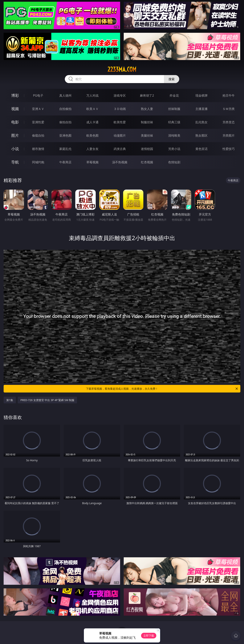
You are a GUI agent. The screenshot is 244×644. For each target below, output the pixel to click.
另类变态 (229, 122)
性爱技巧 (229, 149)
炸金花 (174, 95)
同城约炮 (38, 162)
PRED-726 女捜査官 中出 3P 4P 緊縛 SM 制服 (47, 400)
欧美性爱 (120, 122)
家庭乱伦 (65, 149)
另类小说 (174, 149)
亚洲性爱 (38, 122)
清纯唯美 (174, 135)
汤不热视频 (120, 162)
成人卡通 (92, 122)
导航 (15, 162)
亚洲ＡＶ (38, 109)
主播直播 (201, 109)
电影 (15, 122)
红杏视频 (147, 162)
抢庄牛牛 (229, 95)
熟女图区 (201, 135)
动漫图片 (120, 135)
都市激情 (38, 149)
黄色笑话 (201, 149)
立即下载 (149, 636)
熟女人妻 (147, 109)
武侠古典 (120, 149)
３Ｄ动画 (120, 109)
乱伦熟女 (201, 122)
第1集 (10, 400)
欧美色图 (92, 135)
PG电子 (38, 95)
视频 (15, 109)
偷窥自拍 (38, 135)
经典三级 (174, 122)
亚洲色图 (65, 135)
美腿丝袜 (147, 135)
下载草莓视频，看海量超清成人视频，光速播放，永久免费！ (162, 389)
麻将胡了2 (147, 95)
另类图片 (229, 135)
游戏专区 (120, 95)
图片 (15, 135)
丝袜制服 (174, 109)
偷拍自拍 (65, 122)
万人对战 (92, 95)
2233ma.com (122, 69)
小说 (15, 149)
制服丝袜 (147, 122)
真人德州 (65, 95)
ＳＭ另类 (229, 109)
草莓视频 (92, 162)
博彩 (15, 95)
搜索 (172, 79)
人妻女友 (92, 149)
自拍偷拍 (65, 109)
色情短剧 (174, 162)
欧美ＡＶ (92, 109)
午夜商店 (65, 162)
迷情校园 (147, 149)
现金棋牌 (201, 95)
